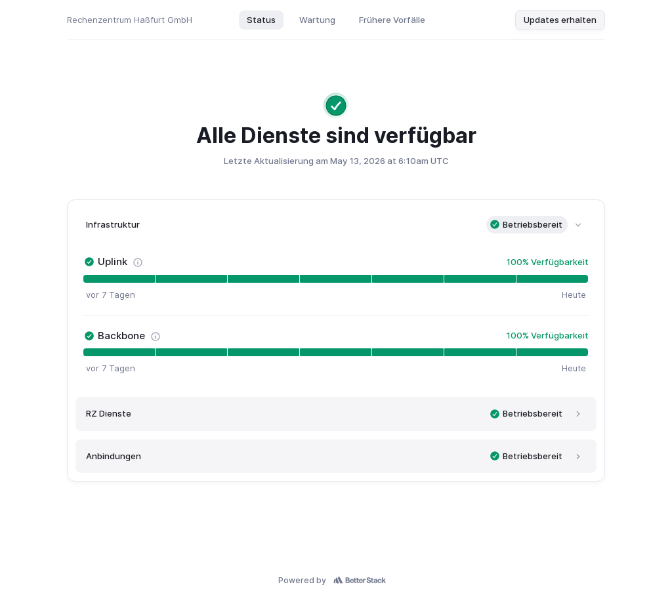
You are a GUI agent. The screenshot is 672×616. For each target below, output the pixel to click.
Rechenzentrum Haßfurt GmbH (130, 20)
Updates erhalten (560, 20)
